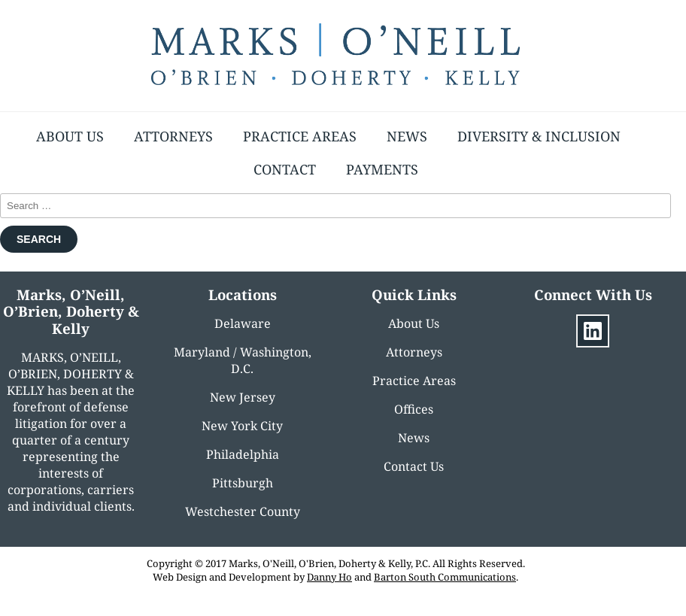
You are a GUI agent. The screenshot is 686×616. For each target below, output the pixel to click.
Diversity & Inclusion (539, 136)
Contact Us (414, 466)
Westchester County (243, 511)
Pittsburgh (243, 483)
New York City (242, 426)
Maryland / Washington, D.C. (243, 360)
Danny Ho (329, 577)
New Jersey (243, 397)
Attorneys (173, 136)
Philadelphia (243, 454)
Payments (382, 169)
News (407, 136)
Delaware (243, 323)
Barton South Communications (445, 577)
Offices (414, 409)
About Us (70, 136)
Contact (285, 169)
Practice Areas (300, 136)
